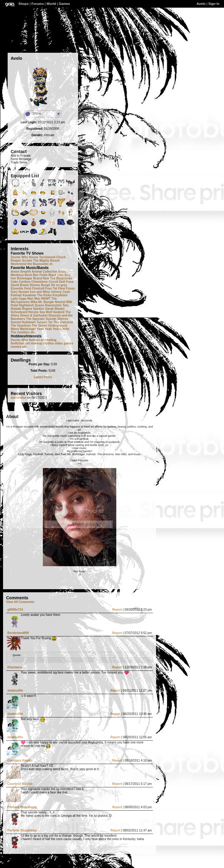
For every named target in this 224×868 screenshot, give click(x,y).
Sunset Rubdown (23, 322)
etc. (33, 332)
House (34, 257)
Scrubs (27, 261)
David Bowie (20, 285)
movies (16, 347)
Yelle (66, 329)
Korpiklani (60, 295)
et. (51, 264)
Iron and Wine (40, 292)
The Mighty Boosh (46, 261)
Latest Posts (43, 377)
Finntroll (38, 288)
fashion (34, 340)
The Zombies (20, 332)
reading (51, 340)
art (43, 340)
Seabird (59, 312)
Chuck (61, 257)
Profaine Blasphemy (22, 807)
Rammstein (53, 305)
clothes (49, 343)
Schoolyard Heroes (25, 312)
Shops (24, 4)
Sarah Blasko (55, 309)
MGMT (46, 299)
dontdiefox (19, 398)
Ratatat (16, 309)
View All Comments (20, 602)
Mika (34, 302)
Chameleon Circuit (45, 282)
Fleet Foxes (67, 288)
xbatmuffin (15, 691)
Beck (28, 275)
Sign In (214, 4)
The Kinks (44, 295)
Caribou (25, 282)
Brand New (41, 278)
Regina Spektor (33, 309)
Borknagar (25, 278)
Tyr (50, 322)
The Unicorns (63, 322)
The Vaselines (21, 326)
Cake (14, 282)
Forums (38, 4)
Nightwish (27, 305)
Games (64, 4)
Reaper (16, 261)
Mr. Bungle (46, 302)
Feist (28, 288)
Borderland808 (18, 633)
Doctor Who (19, 257)
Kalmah (16, 295)
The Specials (35, 319)
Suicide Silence (57, 319)
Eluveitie (17, 288)
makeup (37, 343)
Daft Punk (66, 282)
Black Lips (56, 275)
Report (117, 610)
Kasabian (29, 295)
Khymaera (15, 667)
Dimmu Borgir (40, 285)
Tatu (65, 305)
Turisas (42, 322)
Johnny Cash (60, 292)
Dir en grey (59, 285)
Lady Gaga (19, 299)
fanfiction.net (20, 343)
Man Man (34, 299)
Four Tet (51, 288)
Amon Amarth (21, 272)
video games (64, 343)
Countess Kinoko (20, 760)
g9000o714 (15, 610)
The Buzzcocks (61, 278)
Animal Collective (45, 272)
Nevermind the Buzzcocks (30, 264)
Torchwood (47, 257)
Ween (15, 329)
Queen (39, 305)
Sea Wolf (46, 312)
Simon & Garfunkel (34, 315)
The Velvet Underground (50, 326)
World (51, 4)
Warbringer (28, 329)
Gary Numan (20, 292)
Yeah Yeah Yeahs (49, 329)
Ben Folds (40, 275)
